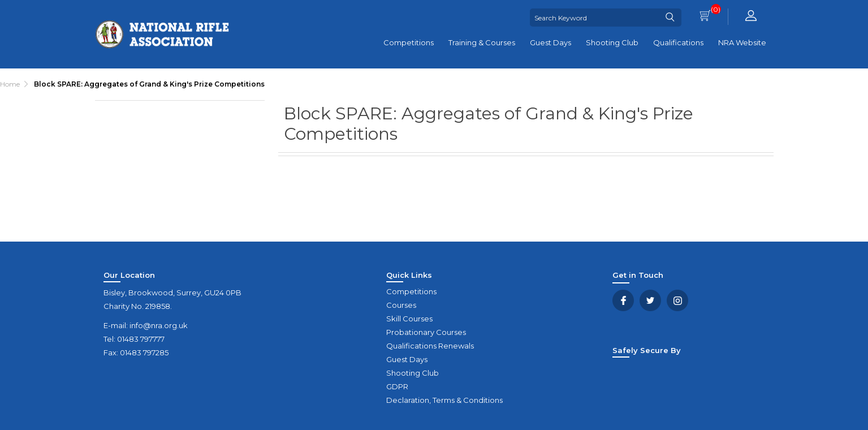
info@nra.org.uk (159, 325)
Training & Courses (482, 42)
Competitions (409, 42)
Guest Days (550, 42)
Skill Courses (409, 319)
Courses (401, 305)
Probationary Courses (426, 332)
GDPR (397, 386)
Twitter (650, 300)
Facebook (623, 300)
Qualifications (678, 42)
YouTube (677, 300)
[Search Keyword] (595, 18)
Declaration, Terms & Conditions (444, 400)
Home (10, 84)
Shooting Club (612, 42)
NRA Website (742, 42)
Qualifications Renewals (430, 346)
